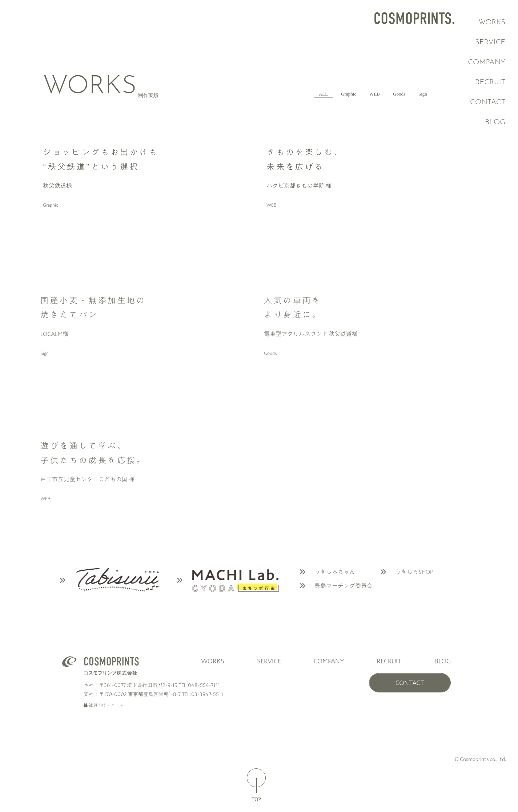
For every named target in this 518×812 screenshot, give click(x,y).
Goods (378, 93)
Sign (416, 93)
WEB (339, 93)
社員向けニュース (104, 721)
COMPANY (491, 62)
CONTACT (499, 102)
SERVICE (492, 43)
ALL (258, 93)
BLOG (443, 677)
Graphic (298, 93)
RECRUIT (497, 82)
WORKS (493, 23)
